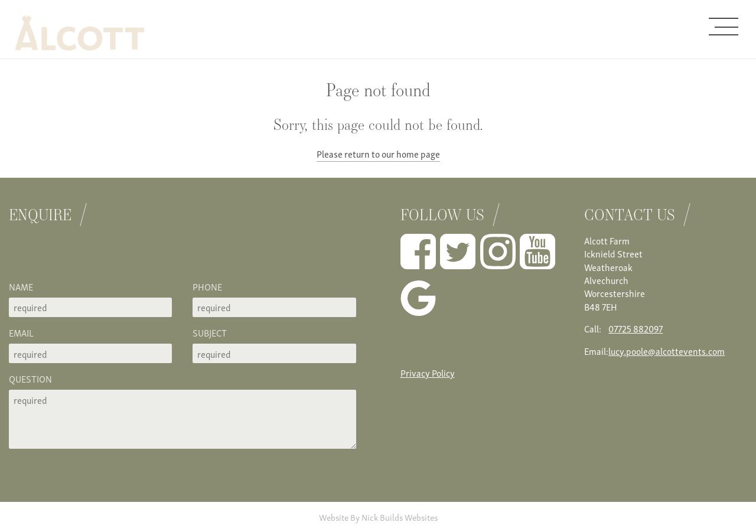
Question (30, 378)
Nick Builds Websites (400, 517)
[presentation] (99, 257)
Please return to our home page (378, 154)
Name (21, 286)
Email (21, 332)
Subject (210, 332)
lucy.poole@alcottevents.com (667, 351)
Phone (207, 286)
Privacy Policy (428, 373)
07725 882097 (636, 328)
